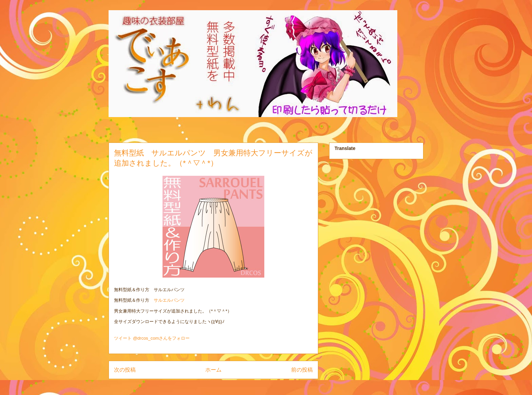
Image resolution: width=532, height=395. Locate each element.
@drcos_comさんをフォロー (161, 338)
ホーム (213, 370)
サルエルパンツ (169, 300)
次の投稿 (125, 370)
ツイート (123, 338)
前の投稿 (302, 370)
